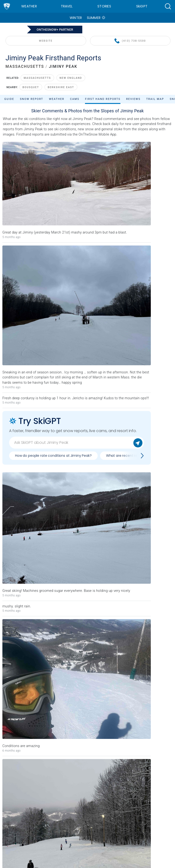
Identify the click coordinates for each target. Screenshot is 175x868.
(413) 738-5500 (130, 41)
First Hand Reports (103, 99)
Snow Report (31, 99)
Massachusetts (37, 78)
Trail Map (155, 99)
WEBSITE (46, 41)
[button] (168, 6)
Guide (9, 99)
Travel (67, 6)
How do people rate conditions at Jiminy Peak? (53, 456)
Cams (75, 99)
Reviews (133, 99)
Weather (29, 6)
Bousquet (31, 87)
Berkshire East (61, 87)
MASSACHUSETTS (25, 66)
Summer (94, 18)
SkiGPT (142, 6)
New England (71, 78)
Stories (104, 6)
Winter (76, 18)
